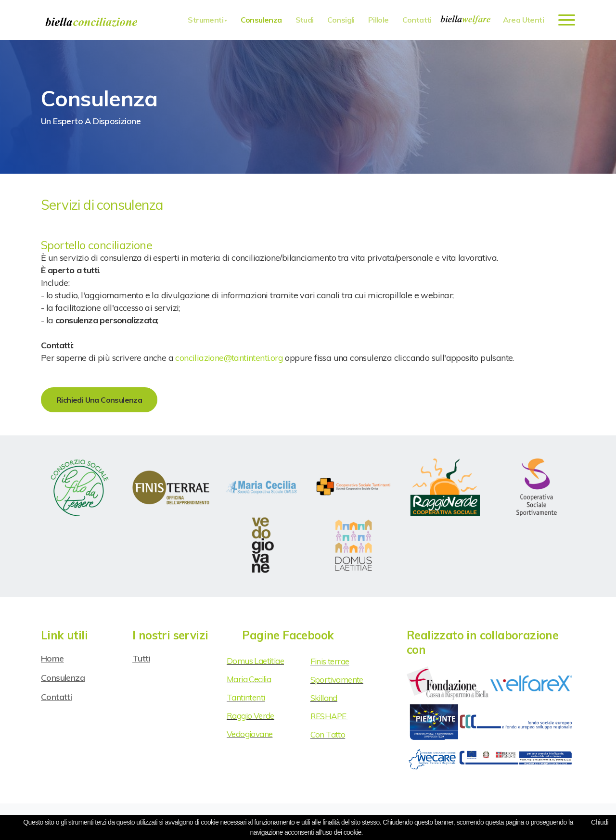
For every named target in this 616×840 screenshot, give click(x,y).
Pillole (379, 20)
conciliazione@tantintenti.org (229, 358)
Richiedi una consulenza (99, 400)
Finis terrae (330, 661)
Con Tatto (328, 734)
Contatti (417, 20)
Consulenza (261, 20)
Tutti (141, 658)
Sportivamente (337, 680)
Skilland (324, 698)
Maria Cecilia (249, 679)
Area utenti (523, 20)
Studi (305, 20)
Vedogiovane (250, 734)
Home (52, 658)
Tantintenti (246, 697)
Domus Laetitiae (255, 661)
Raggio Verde (250, 716)
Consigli (341, 20)
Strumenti (205, 20)
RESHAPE (329, 716)
